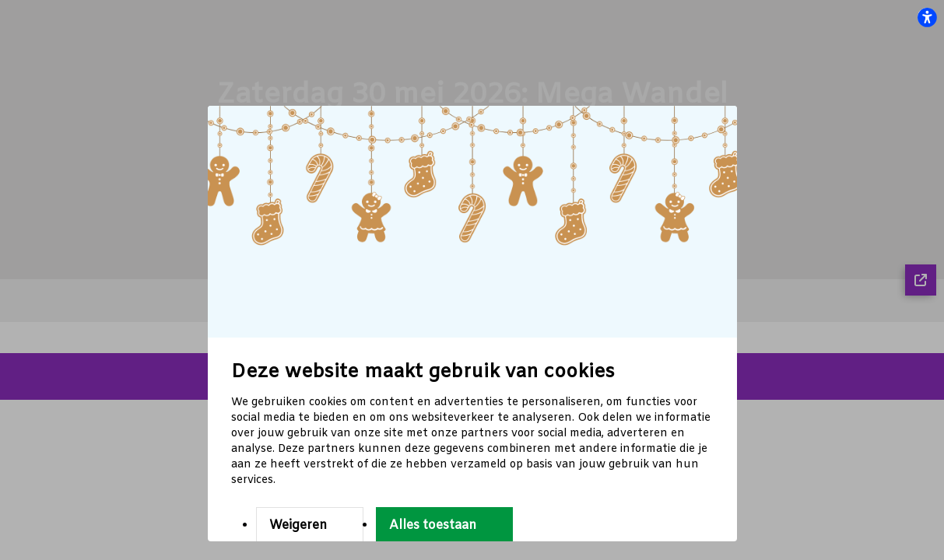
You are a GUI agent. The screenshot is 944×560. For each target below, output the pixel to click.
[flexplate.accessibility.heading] (927, 17)
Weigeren (298, 525)
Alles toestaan (433, 525)
